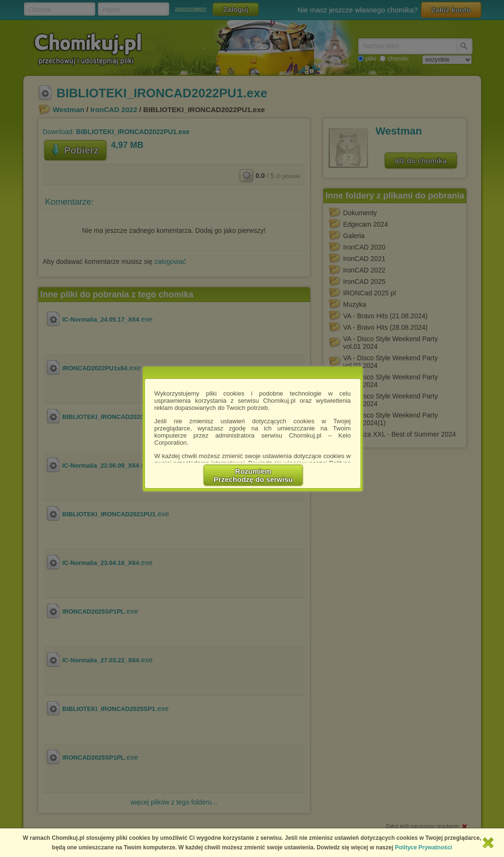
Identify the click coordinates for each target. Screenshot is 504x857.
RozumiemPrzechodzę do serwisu (253, 475)
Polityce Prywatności (423, 847)
